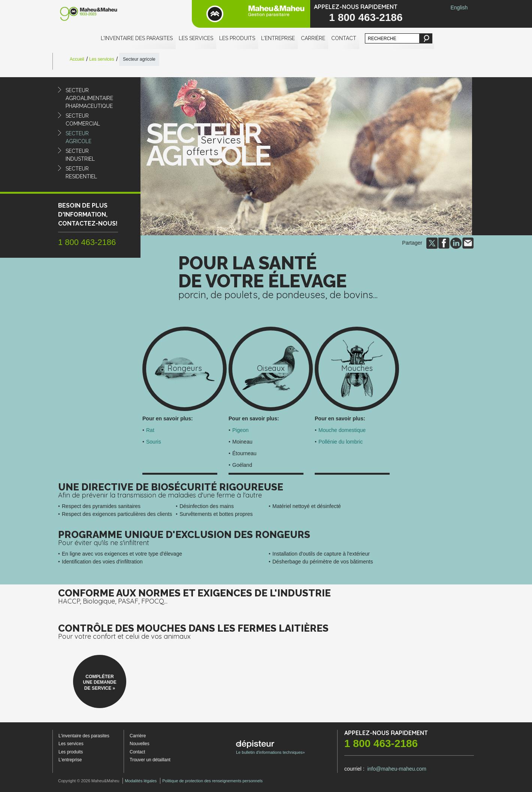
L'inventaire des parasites (137, 38)
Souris (154, 442)
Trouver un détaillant (150, 760)
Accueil (77, 59)
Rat (150, 430)
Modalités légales (141, 781)
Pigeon (241, 430)
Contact (344, 38)
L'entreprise (278, 38)
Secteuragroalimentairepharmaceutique (89, 98)
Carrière (313, 38)
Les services (196, 38)
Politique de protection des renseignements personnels (212, 781)
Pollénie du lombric (341, 442)
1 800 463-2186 (366, 17)
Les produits (237, 38)
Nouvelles (140, 744)
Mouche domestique (342, 430)
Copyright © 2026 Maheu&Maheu (89, 781)
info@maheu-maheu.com (397, 769)
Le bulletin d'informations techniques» (270, 747)
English (459, 7)
